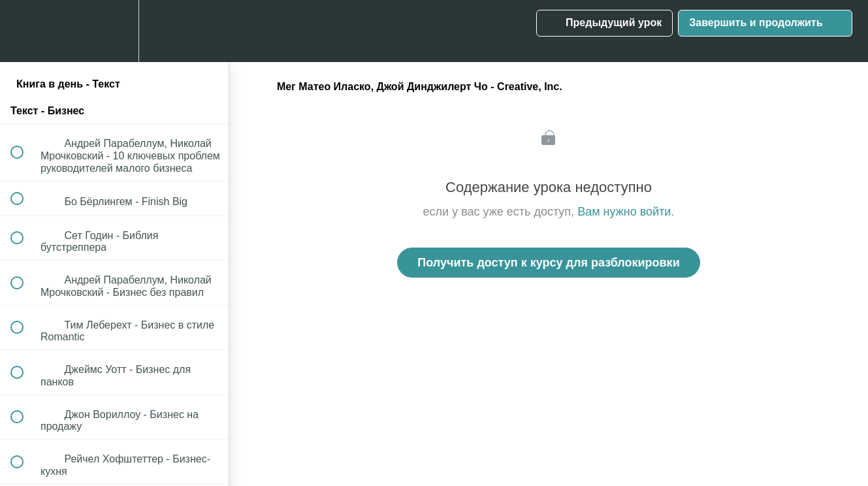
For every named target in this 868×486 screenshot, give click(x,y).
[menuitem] (114, 31)
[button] (24, 31)
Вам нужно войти (624, 212)
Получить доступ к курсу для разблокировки (548, 263)
